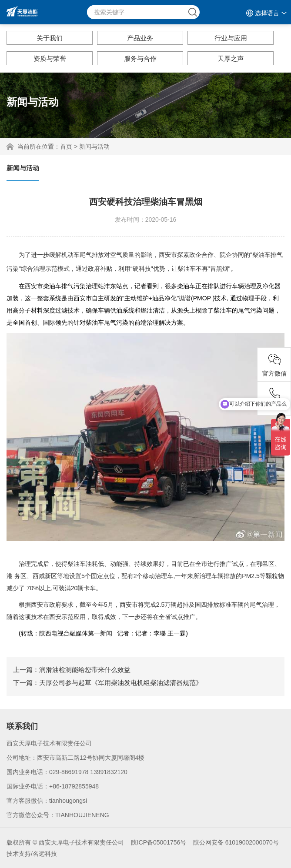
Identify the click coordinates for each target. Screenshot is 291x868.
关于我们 (50, 38)
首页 (66, 146)
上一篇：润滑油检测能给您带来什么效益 (72, 670)
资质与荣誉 (50, 58)
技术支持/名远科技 (32, 854)
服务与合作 (140, 58)
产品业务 (140, 38)
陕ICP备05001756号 (159, 842)
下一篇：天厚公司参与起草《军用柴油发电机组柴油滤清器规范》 (108, 683)
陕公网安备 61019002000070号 (236, 842)
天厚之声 (231, 58)
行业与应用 (231, 38)
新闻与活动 (94, 146)
